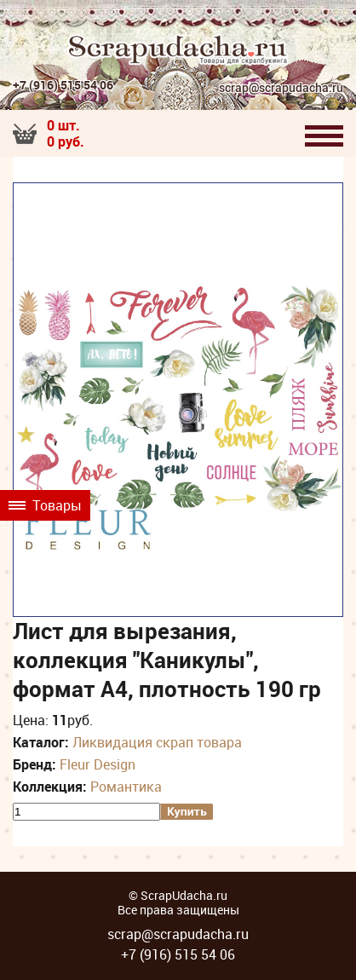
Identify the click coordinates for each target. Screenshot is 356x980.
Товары (45, 505)
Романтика (126, 787)
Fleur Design (98, 764)
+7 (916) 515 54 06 (63, 85)
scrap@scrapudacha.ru (281, 88)
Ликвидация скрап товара (157, 742)
